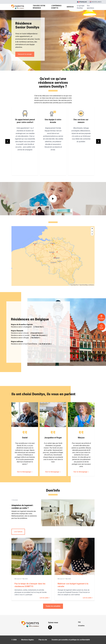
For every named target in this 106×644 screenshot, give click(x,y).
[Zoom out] (92, 231)
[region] (53, 256)
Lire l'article (18, 532)
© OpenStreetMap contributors (86, 285)
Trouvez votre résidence (39, 7)
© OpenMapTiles (74, 285)
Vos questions (90, 7)
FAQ (79, 622)
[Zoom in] (92, 228)
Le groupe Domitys (81, 7)
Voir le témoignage (25, 472)
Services (70, 7)
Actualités (81, 626)
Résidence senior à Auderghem (27, 327)
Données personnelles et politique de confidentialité (71, 640)
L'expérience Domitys (56, 7)
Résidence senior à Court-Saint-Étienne (31, 344)
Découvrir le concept (25, 54)
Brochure (101, 317)
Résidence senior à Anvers (27, 333)
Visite (101, 327)
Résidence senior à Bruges (25, 338)
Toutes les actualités (53, 606)
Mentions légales (28, 640)
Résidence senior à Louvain (29, 335)
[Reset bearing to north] (92, 234)
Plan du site (43, 640)
